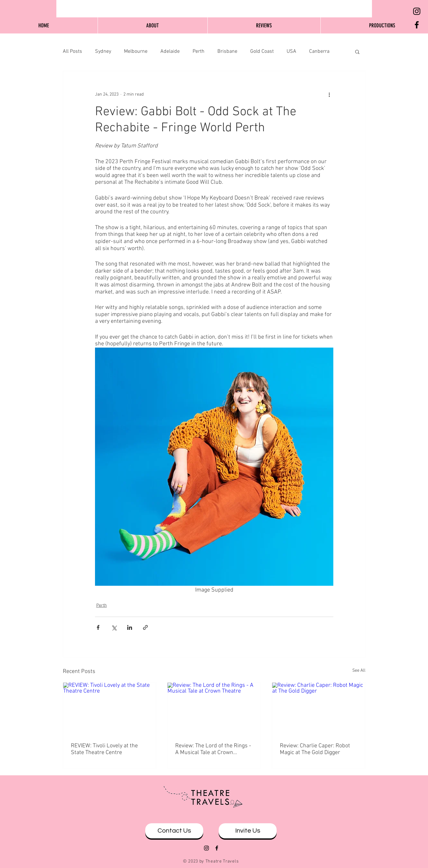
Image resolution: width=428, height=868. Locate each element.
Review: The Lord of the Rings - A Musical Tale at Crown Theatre (213, 749)
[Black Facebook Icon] (417, 25)
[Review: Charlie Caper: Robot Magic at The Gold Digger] (319, 709)
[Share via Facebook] (98, 627)
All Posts (72, 51)
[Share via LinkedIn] (130, 627)
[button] (357, 51)
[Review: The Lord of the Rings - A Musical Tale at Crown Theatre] (214, 709)
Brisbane (227, 51)
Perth (199, 51)
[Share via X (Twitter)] (114, 627)
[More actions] (329, 94)
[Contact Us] (174, 831)
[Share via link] (145, 627)
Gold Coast (262, 51)
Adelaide (170, 51)
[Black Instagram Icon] (417, 11)
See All (359, 671)
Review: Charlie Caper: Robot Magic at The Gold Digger (315, 749)
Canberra (319, 51)
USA (291, 51)
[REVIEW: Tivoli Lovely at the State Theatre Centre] (110, 709)
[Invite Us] (248, 831)
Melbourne (136, 51)
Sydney (103, 51)
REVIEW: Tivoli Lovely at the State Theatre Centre (104, 749)
